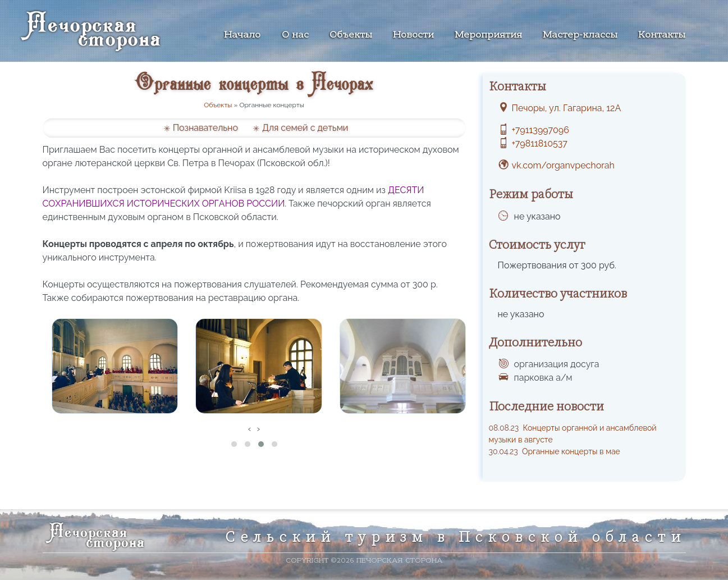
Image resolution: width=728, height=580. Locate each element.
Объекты (351, 35)
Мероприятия (488, 35)
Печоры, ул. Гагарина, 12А (567, 108)
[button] (234, 444)
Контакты (662, 35)
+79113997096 (541, 130)
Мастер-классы (580, 35)
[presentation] (250, 429)
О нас (295, 35)
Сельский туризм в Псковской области (455, 537)
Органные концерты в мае (555, 451)
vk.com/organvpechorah (563, 165)
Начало (242, 35)
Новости (413, 35)
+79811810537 (540, 143)
